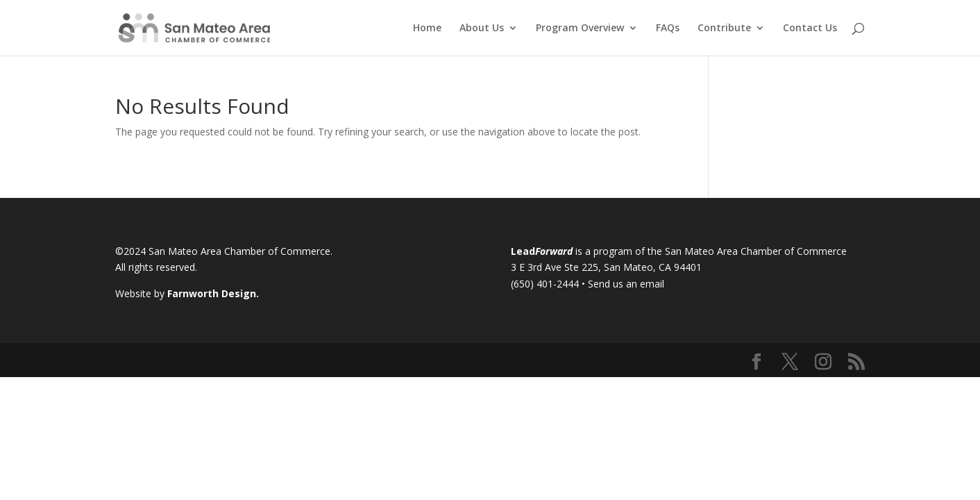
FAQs (668, 28)
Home (427, 28)
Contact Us (810, 28)
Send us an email (626, 284)
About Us (482, 28)
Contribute (724, 28)
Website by (187, 293)
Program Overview (580, 28)
